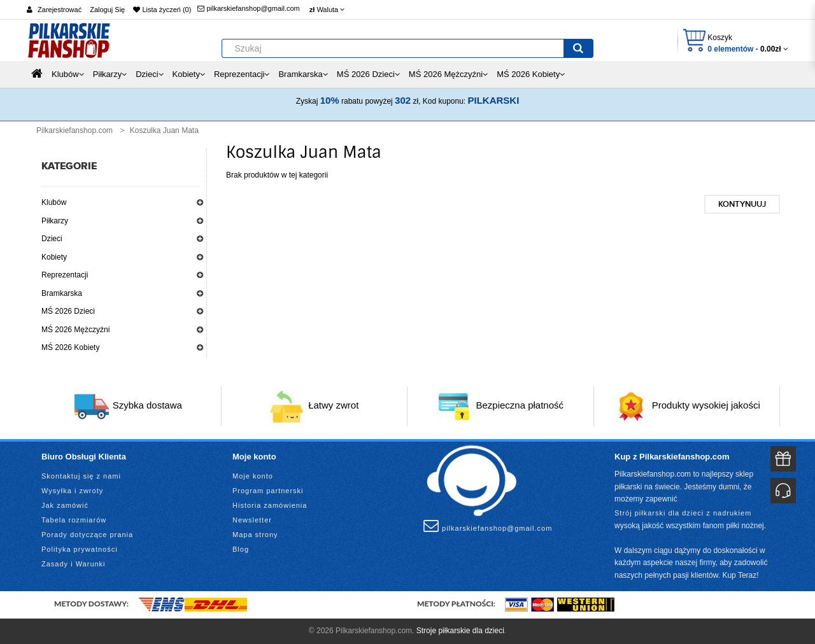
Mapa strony (255, 535)
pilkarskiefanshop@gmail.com (248, 8)
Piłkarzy (55, 221)
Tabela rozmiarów (74, 520)
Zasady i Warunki (74, 564)
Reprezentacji (65, 275)
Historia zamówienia (270, 505)
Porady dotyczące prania (87, 535)
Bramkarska (62, 293)
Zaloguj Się (107, 10)
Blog (241, 549)
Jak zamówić (65, 505)
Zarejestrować (60, 10)
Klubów (54, 202)
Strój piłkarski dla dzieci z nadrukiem (683, 513)
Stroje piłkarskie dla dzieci (460, 631)
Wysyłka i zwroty (72, 491)
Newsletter (252, 520)
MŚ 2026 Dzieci (68, 311)
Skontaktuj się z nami (81, 476)
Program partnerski (268, 491)
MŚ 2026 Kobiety (70, 347)
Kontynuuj (742, 204)
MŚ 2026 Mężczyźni (75, 330)
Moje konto (253, 476)
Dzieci (52, 239)
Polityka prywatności (80, 549)
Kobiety (54, 257)
